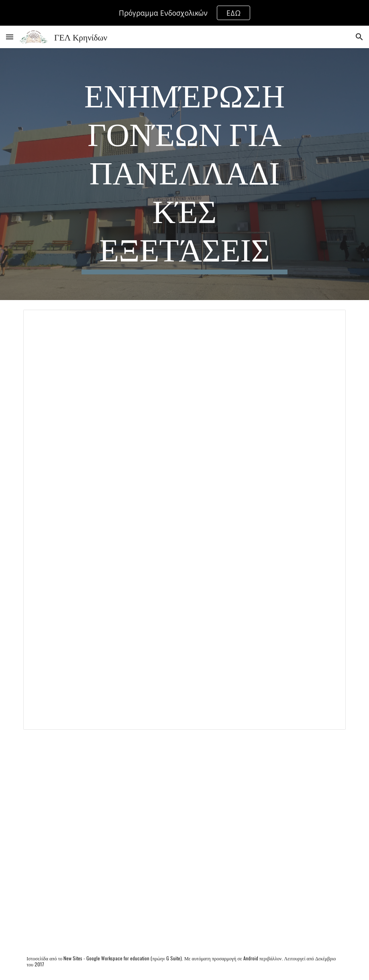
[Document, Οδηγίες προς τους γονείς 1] (184, 520)
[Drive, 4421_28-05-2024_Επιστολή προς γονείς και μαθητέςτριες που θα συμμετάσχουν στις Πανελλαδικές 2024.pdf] (184, 841)
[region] (184, 13)
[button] (10, 37)
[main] (184, 174)
